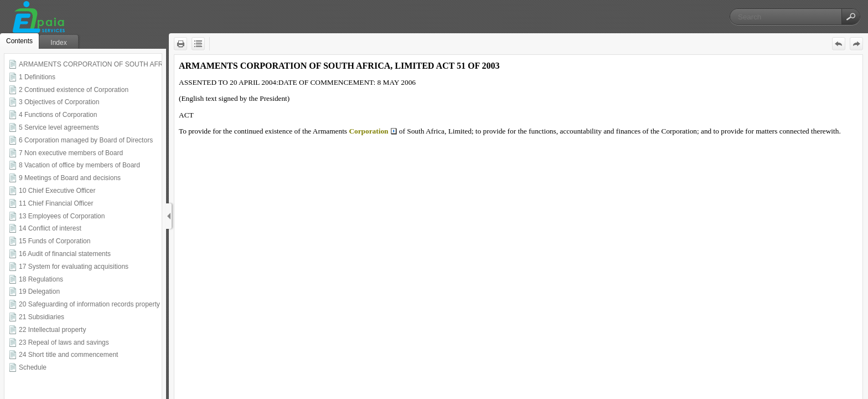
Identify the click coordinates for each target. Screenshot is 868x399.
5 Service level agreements (59, 127)
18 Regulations (41, 279)
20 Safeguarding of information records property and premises (110, 304)
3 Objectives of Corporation (59, 102)
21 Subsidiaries (42, 317)
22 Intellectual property (52, 330)
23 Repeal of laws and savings (64, 342)
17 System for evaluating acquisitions (74, 267)
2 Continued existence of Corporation (74, 90)
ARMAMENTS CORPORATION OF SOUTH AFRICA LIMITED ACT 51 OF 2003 (136, 64)
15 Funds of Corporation (55, 241)
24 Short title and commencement (68, 355)
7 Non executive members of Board (71, 153)
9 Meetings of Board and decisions (70, 178)
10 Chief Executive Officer (57, 191)
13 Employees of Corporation (62, 216)
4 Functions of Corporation (58, 115)
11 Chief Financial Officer (56, 203)
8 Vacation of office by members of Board (79, 165)
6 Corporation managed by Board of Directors (86, 140)
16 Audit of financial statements (65, 254)
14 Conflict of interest (50, 228)
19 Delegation (39, 291)
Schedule (33, 367)
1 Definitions (37, 77)
